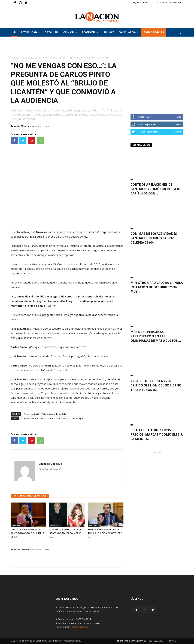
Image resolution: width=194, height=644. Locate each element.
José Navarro (63, 418)
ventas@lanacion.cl (79, 627)
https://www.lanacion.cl (50, 469)
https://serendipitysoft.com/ (67, 641)
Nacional (16, 526)
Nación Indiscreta (29, 58)
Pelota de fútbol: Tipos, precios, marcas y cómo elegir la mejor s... (157, 434)
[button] (179, 33)
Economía (90, 32)
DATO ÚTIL (52, 32)
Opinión (70, 32)
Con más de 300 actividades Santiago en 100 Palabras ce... (66, 533)
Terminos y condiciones (131, 641)
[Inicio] (14, 32)
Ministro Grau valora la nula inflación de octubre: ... (105, 533)
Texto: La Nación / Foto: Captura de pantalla (45, 414)
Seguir (177, 124)
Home (14, 58)
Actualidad (30, 32)
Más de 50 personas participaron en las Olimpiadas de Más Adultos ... (156, 336)
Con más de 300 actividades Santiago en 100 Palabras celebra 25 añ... (154, 238)
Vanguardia (129, 32)
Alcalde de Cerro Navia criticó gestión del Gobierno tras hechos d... (156, 385)
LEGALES (161, 2)
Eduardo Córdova (20, 126)
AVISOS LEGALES (154, 32)
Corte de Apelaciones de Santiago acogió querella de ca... (27, 533)
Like (179, 117)
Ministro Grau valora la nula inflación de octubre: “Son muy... (157, 287)
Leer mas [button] (156, 452)
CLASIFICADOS (177, 2)
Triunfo (109, 32)
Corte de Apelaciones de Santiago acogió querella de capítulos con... (156, 189)
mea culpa (78, 418)
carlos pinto (47, 418)
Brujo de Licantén (29, 418)
